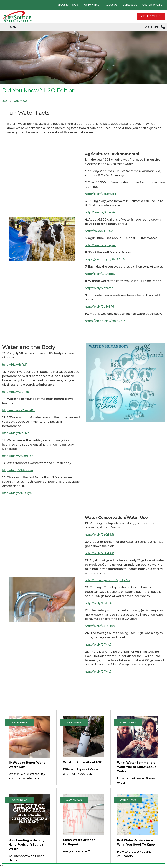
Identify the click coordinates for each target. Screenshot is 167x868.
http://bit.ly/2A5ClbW (100, 626)
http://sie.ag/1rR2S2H (100, 231)
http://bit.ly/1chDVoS (17, 433)
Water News (20, 101)
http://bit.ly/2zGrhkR (99, 535)
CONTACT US (151, 16)
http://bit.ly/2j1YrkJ (98, 645)
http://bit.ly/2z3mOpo (18, 456)
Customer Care (152, 5)
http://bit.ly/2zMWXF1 (100, 194)
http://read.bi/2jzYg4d (101, 212)
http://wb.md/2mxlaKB (19, 410)
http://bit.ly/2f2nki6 (16, 392)
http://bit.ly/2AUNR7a (18, 470)
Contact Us (130, 5)
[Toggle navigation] (11, 27)
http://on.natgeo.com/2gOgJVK (108, 580)
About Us (111, 5)
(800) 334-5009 (68, 5)
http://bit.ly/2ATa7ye (17, 493)
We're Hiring (91, 5)
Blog (5, 101)
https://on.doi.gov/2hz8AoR (105, 260)
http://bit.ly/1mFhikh (99, 603)
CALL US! (155, 27)
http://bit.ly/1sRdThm (17, 365)
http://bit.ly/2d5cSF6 (99, 307)
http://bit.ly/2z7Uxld (99, 288)
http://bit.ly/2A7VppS (100, 274)
